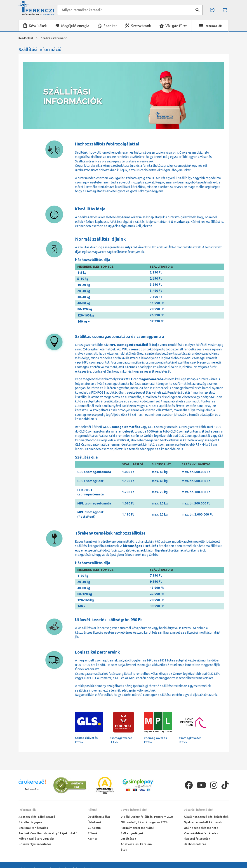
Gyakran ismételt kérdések (203, 822)
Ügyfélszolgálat (99, 817)
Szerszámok (141, 26)
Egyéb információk (134, 810)
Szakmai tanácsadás (33, 828)
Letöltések (128, 839)
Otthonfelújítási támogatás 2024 (144, 822)
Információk (27, 810)
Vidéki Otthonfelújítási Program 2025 (147, 817)
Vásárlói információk (199, 810)
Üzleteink (95, 822)
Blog (124, 849)
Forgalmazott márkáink (138, 828)
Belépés (212, 10)
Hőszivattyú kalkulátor (35, 844)
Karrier (93, 839)
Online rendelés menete (201, 828)
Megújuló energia (75, 26)
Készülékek (38, 26)
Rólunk (93, 810)
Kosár (225, 10)
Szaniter (110, 26)
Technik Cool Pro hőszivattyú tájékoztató (48, 833)
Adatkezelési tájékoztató (37, 817)
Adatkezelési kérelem (136, 844)
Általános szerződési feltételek (206, 817)
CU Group (94, 828)
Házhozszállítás (195, 844)
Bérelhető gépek (30, 822)
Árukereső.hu (32, 789)
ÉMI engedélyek (132, 833)
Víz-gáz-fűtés (176, 26)
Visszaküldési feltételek (201, 833)
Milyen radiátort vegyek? (36, 839)
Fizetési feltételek (197, 839)
